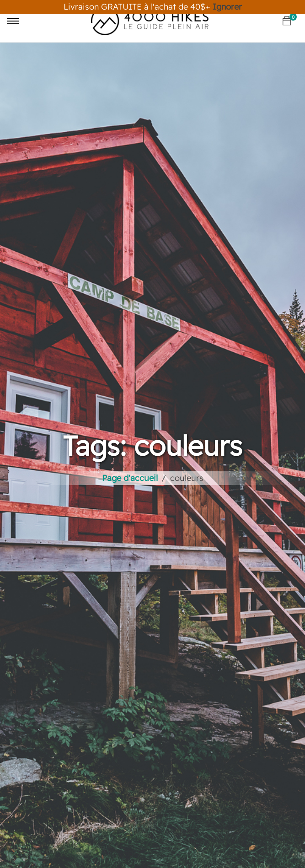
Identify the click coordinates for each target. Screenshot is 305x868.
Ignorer (227, 7)
